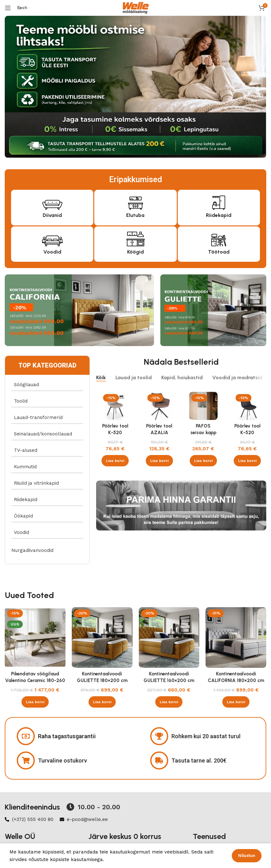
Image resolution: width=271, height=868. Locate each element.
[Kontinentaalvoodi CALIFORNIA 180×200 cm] (236, 638)
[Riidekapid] (219, 202)
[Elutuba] (135, 202)
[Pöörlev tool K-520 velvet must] (247, 406)
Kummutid (25, 467)
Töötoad (219, 252)
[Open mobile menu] (8, 8)
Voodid (52, 252)
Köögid (135, 252)
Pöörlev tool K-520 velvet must (247, 433)
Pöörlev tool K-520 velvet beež (115, 433)
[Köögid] (135, 238)
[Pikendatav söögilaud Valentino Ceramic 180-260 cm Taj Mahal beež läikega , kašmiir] (35, 638)
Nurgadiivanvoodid (32, 550)
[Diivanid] (52, 202)
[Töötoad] (219, 238)
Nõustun (247, 856)
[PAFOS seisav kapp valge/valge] (203, 406)
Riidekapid (219, 215)
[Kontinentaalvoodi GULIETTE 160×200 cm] (169, 638)
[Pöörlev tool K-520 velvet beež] (115, 406)
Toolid (21, 401)
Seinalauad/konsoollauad (43, 434)
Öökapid (23, 516)
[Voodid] (52, 238)
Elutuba (135, 215)
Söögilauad (26, 385)
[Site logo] (136, 8)
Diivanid (52, 215)
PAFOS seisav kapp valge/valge (203, 433)
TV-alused (26, 450)
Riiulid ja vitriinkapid (36, 483)
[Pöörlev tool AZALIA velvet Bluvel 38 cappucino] (159, 406)
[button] (115, 461)
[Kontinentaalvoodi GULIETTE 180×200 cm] (102, 638)
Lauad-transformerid (38, 417)
